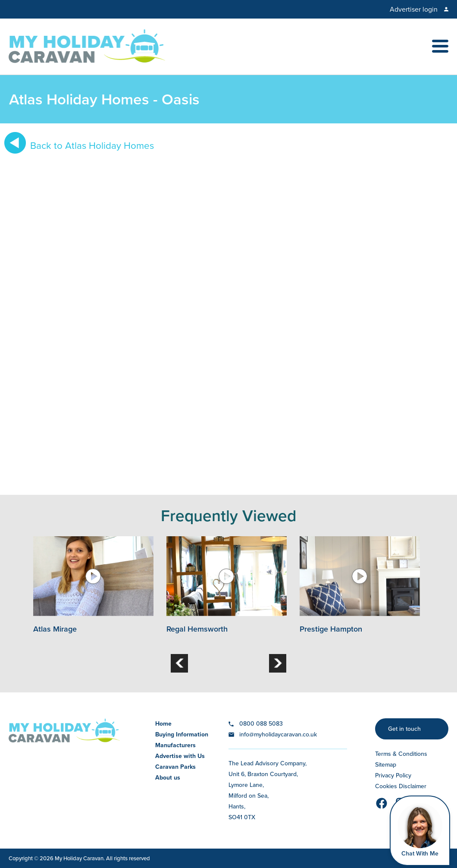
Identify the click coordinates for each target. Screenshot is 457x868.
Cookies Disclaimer (401, 786)
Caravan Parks (175, 767)
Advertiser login (414, 9)
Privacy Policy (393, 775)
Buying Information (182, 734)
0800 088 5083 (261, 724)
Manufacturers (175, 745)
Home (163, 724)
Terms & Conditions (401, 754)
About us (168, 778)
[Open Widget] (420, 831)
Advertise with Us (180, 756)
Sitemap (386, 765)
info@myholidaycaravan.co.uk (278, 734)
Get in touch (404, 729)
